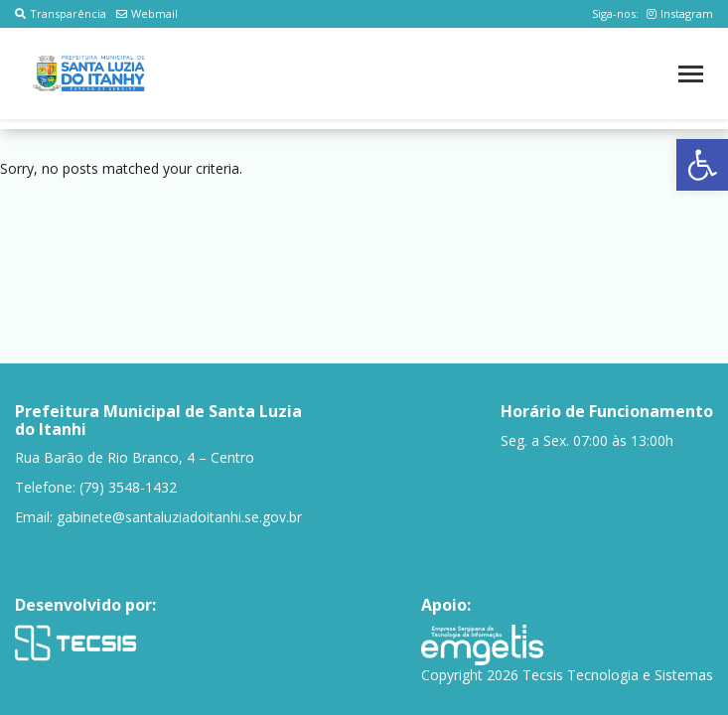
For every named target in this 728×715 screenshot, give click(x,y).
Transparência (61, 13)
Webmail (147, 13)
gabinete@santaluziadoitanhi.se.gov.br (179, 517)
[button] (702, 165)
